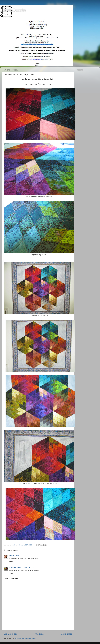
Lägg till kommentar (12, 578)
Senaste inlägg (11, 634)
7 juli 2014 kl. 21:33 (28, 568)
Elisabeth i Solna (15, 568)
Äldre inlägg (67, 634)
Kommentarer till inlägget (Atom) (26, 638)
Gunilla (12, 555)
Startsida (39, 634)
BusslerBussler (13, 10)
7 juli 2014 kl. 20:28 (21, 555)
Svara (11, 561)
